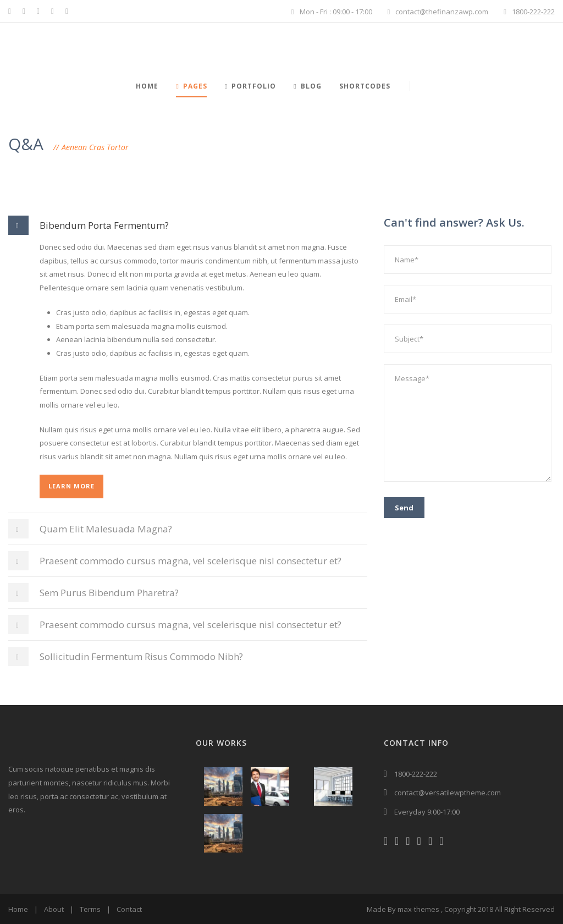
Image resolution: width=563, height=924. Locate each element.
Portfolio (250, 86)
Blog (307, 86)
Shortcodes (365, 86)
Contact (129, 909)
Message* (468, 423)
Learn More (71, 486)
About (54, 909)
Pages (191, 86)
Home (147, 86)
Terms (90, 909)
